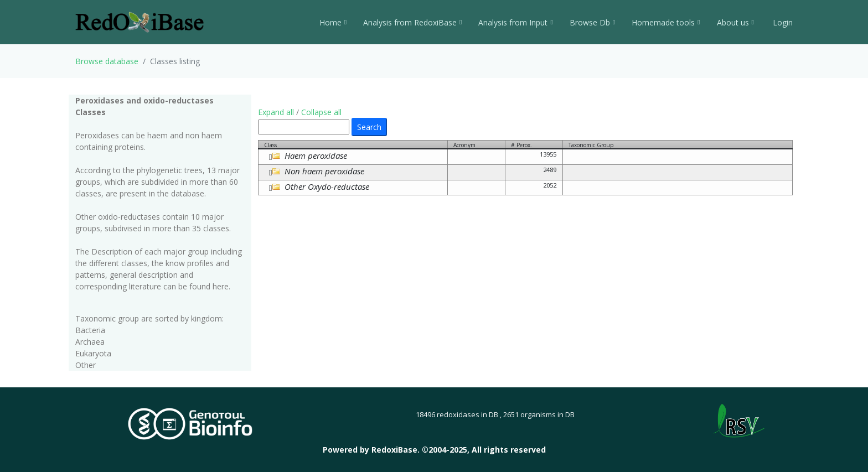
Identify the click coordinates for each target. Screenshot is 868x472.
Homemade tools (666, 22)
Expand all (276, 112)
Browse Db (592, 22)
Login (782, 22)
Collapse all (321, 112)
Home (333, 22)
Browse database (107, 61)
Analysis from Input (515, 22)
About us (735, 22)
